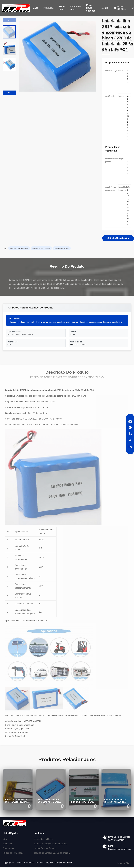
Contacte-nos (76, 8)
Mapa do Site (123, 863)
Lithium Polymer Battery (45, 848)
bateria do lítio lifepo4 (44, 839)
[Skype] (130, 434)
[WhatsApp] (130, 428)
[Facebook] (130, 440)
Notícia (104, 8)
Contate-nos (8, 848)
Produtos (48, 8)
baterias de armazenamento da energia (52, 853)
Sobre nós (62, 8)
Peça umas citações (91, 8)
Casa (36, 8)
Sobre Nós (7, 844)
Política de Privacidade (13, 853)
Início (5, 839)
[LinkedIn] (130, 447)
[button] (9, 93)
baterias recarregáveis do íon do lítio (50, 844)
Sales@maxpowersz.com (120, 849)
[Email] (130, 421)
